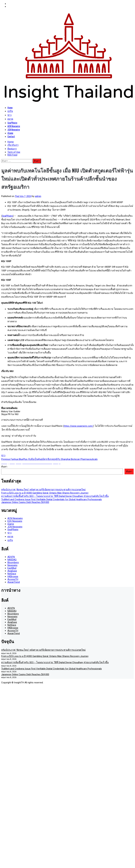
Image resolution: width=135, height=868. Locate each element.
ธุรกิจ (10, 111)
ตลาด (10, 119)
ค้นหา (4, 467)
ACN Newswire (14, 126)
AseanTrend (14, 582)
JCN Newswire (14, 129)
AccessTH (13, 579)
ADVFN (11, 557)
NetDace (12, 574)
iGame (10, 133)
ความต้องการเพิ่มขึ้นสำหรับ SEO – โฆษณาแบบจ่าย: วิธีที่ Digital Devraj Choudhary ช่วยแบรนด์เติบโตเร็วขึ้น (55, 496)
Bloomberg (13, 562)
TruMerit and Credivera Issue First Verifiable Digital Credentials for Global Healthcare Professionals (51, 499)
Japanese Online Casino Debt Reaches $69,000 (25, 502)
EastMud (12, 568)
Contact (11, 136)
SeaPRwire (12, 123)
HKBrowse (13, 576)
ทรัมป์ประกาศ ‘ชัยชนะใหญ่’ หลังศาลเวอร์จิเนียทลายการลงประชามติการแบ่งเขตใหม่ (43, 490)
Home (10, 107)
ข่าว (9, 115)
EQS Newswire (15, 521)
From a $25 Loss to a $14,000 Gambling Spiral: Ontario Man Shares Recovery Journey (45, 493)
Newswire (12, 565)
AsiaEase (12, 571)
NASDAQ (12, 560)
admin (38, 196)
